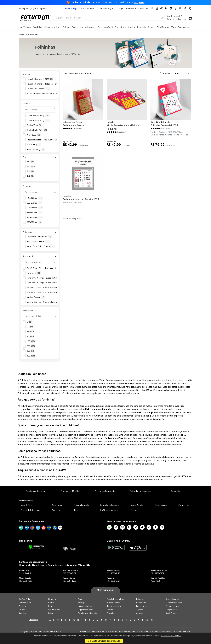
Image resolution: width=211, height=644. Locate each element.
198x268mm (35, 208)
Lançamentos (171, 610)
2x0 (31, 162)
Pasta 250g (34, 145)
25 (31, 332)
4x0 (31, 166)
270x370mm (34, 222)
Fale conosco (57, 510)
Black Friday (171, 613)
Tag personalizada (85, 610)
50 (31, 336)
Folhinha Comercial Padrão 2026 (81, 199)
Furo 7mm (34, 273)
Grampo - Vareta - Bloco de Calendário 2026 (48, 288)
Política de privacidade (171, 636)
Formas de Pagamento (32, 521)
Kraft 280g (34, 135)
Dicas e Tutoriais (137, 505)
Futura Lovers (184, 505)
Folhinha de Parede (38, 89)
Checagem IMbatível (71, 491)
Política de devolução (110, 510)
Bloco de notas (113, 603)
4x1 (31, 171)
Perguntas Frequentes (105, 491)
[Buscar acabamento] (40, 262)
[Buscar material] (40, 109)
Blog (76, 510)
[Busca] (162, 18)
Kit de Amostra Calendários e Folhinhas (46, 93)
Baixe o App (57, 505)
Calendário (141, 603)
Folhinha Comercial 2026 (40, 79)
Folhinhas (111, 122)
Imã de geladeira (85, 606)
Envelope (82, 603)
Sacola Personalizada (116, 599)
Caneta (110, 610)
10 (30, 327)
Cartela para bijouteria (87, 613)
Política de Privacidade (31, 510)
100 (31, 341)
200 (31, 346)
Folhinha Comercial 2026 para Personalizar (48, 84)
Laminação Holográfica (39, 237)
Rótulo (51, 603)
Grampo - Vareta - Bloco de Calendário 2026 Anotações (53, 292)
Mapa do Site (26, 505)
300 (31, 356)
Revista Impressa (173, 599)
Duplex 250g (35, 125)
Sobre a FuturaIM (82, 505)
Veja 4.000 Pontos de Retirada (133, 8)
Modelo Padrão (36, 297)
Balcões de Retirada (36, 491)
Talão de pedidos (114, 606)
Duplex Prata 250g (37, 130)
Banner (52, 606)
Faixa (51, 613)
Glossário (34, 620)
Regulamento (161, 505)
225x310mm (34, 213)
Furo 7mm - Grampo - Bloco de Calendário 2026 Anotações (55, 283)
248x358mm (35, 217)
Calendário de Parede (73, 122)
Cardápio (140, 613)
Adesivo (22, 613)
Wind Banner (54, 610)
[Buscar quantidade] (40, 316)
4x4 (31, 176)
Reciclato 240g (36, 149)
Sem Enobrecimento (38, 241)
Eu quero (139, 2)
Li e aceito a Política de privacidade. (104, 641)
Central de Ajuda (107, 8)
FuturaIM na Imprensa (140, 491)
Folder (22, 610)
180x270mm (34, 203)
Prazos (133, 510)
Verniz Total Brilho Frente (41, 246)
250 (31, 351)
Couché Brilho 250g (38, 116)
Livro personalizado (174, 603)
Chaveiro (111, 613)
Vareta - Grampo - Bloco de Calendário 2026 (48, 302)
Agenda (140, 610)
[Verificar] (36, 547)
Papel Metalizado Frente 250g (42, 140)
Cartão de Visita (26, 603)
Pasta (80, 599)
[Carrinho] (190, 19)
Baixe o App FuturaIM (119, 541)
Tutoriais (175, 491)
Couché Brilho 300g (38, 120)
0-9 (152, 620)
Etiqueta (52, 599)
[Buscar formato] (40, 192)
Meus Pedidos (88, 8)
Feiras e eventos (172, 606)
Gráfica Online (25, 599)
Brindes (139, 599)
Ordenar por (165, 73)
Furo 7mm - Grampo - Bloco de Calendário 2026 (50, 278)
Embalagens (142, 606)
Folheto (22, 606)
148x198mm (35, 198)
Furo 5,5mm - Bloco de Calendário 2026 (46, 268)
